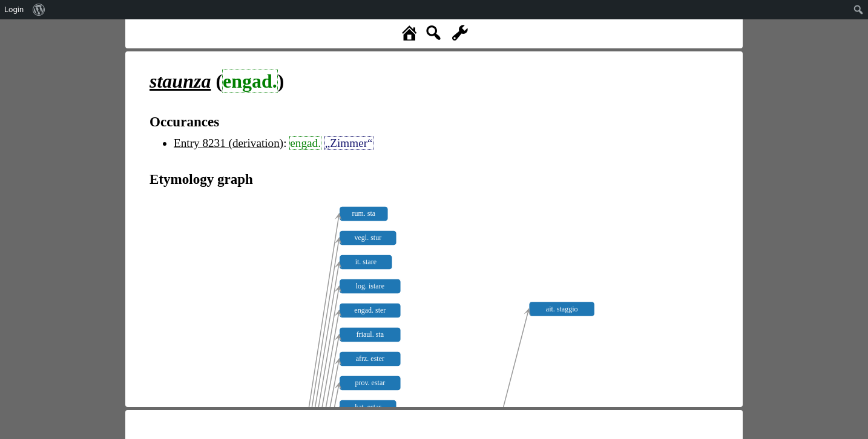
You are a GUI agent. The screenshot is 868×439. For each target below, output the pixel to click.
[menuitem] (39, 10)
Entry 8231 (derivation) (229, 143)
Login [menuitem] (14, 9)
